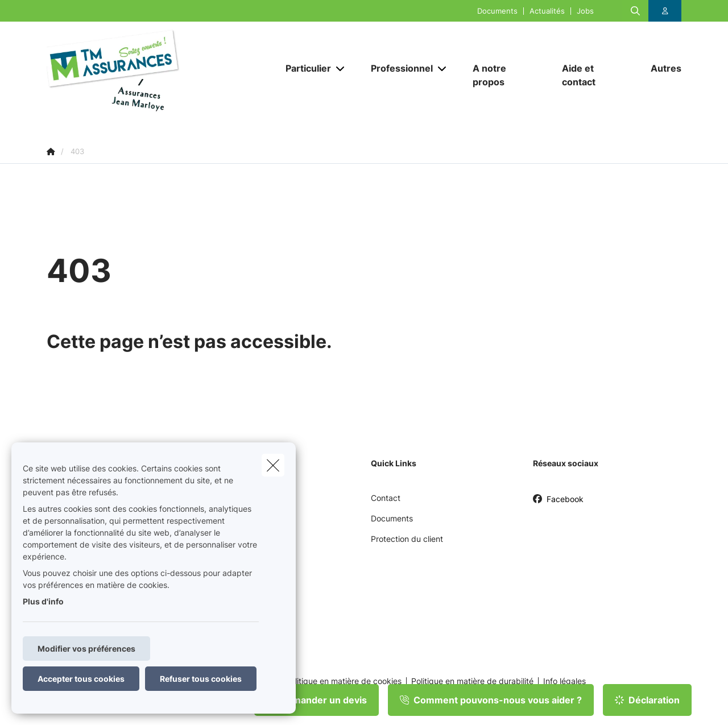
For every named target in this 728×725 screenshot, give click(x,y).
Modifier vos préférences (86, 649)
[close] (273, 465)
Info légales (564, 681)
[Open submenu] (341, 69)
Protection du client (407, 539)
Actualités (547, 11)
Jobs (585, 11)
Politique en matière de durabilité (472, 681)
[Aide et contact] (595, 75)
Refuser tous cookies (201, 679)
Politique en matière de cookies (344, 681)
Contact (386, 498)
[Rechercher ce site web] (635, 11)
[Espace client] (665, 11)
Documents (497, 11)
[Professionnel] (398, 68)
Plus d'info (43, 601)
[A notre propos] (506, 75)
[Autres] (660, 68)
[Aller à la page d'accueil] (160, 75)
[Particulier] (304, 68)
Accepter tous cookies (81, 679)
